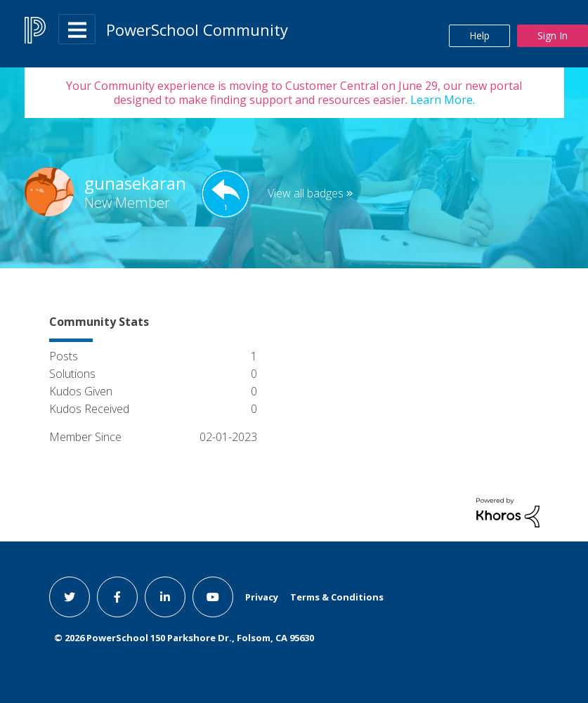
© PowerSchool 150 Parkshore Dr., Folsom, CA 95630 (184, 638)
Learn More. (441, 100)
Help (479, 35)
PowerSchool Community (197, 29)
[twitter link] (70, 597)
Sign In (553, 35)
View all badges (306, 193)
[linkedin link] (165, 597)
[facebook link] (117, 597)
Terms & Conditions (337, 597)
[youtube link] (213, 597)
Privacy (262, 597)
